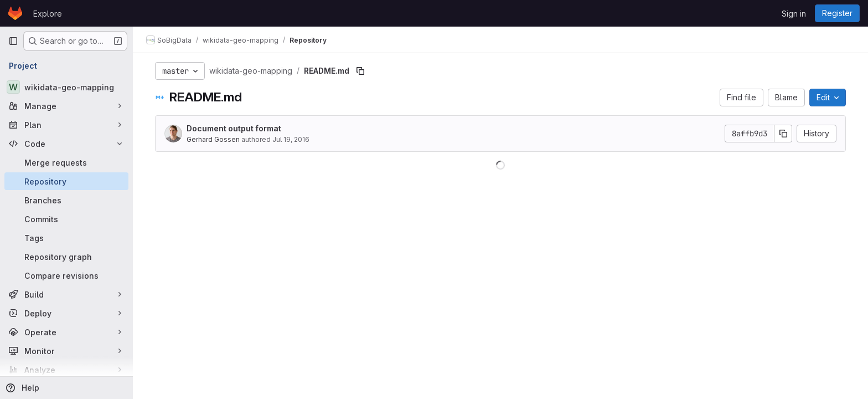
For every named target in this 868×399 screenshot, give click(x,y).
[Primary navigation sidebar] (13, 41)
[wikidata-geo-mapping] (66, 87)
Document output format (234, 128)
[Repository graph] (66, 257)
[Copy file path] (360, 71)
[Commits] (66, 219)
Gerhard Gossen (213, 139)
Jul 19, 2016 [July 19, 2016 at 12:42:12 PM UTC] (291, 139)
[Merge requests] (66, 162)
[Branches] (66, 200)
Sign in (794, 14)
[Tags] (66, 238)
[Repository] (66, 181)
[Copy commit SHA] (783, 134)
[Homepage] (15, 13)
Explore (48, 14)
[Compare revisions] (66, 275)
